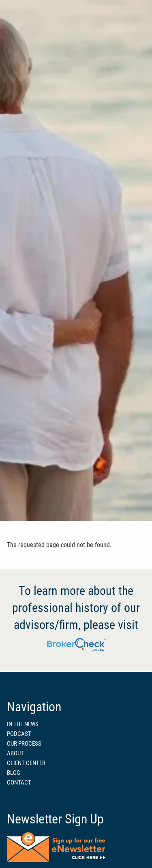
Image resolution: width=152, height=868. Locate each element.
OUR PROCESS (24, 744)
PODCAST (19, 734)
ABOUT (15, 753)
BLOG (14, 773)
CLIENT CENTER (26, 763)
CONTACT (19, 782)
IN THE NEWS (23, 724)
